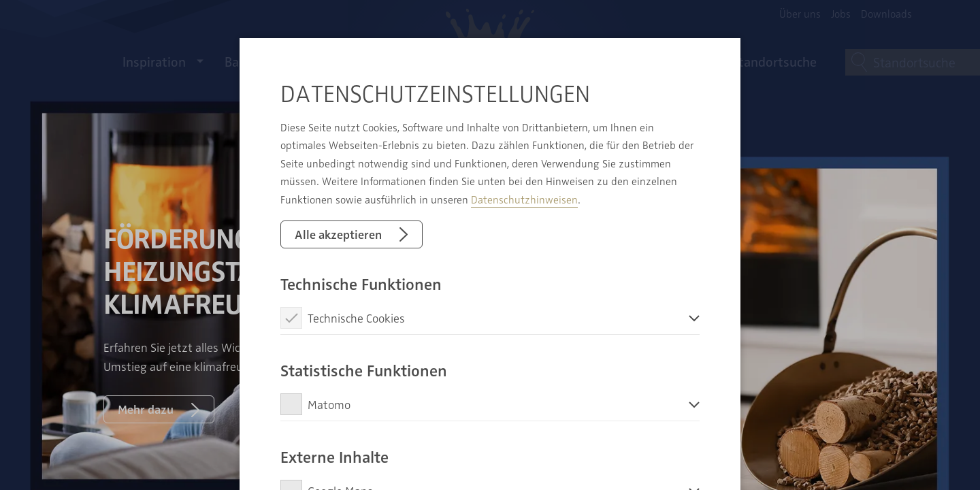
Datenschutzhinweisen (524, 199)
